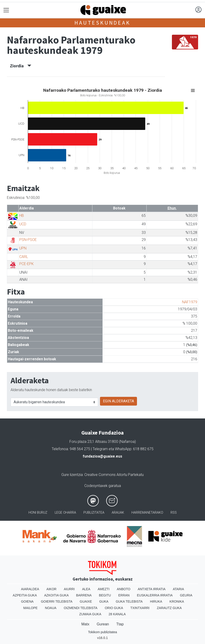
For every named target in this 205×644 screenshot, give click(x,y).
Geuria (186, 595)
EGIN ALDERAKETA (118, 401)
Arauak (118, 513)
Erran (124, 595)
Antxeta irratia (152, 589)
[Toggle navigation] (6, 10)
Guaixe (86, 601)
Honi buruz (38, 513)
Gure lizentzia (72, 475)
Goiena (27, 601)
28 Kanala (117, 614)
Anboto (124, 589)
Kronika (177, 601)
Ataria (178, 589)
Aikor (51, 589)
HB (22, 216)
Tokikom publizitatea (102, 632)
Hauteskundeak (102, 23)
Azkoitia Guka (56, 595)
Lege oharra (65, 513)
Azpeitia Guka (25, 595)
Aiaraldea (30, 589)
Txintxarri (140, 608)
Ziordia (21, 66)
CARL (24, 257)
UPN (23, 248)
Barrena (84, 595)
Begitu (105, 595)
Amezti (104, 589)
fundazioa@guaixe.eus (102, 456)
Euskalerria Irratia (155, 595)
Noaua (51, 608)
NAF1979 (190, 302)
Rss (174, 513)
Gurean (103, 624)
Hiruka (156, 601)
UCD (23, 224)
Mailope (30, 608)
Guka (104, 601)
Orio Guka (114, 608)
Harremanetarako (147, 513)
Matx (85, 624)
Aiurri (69, 589)
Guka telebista (129, 601)
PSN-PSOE (28, 240)
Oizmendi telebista (81, 608)
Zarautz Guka (169, 608)
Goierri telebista (57, 601)
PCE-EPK (27, 264)
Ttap (120, 624)
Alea (86, 589)
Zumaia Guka (90, 614)
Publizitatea (94, 513)
